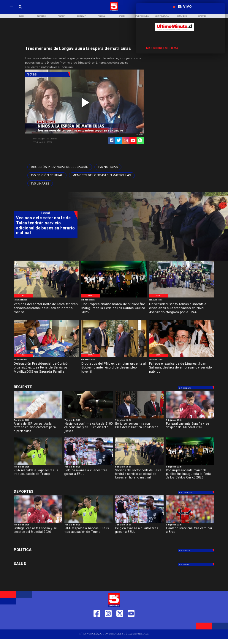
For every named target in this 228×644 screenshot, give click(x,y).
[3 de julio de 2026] (182, 359)
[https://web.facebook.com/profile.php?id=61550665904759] (97, 624)
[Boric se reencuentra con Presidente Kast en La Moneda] (139, 429)
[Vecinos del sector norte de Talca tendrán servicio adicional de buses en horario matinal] (46, 309)
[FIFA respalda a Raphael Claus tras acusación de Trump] (38, 465)
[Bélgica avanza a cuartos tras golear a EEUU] (89, 465)
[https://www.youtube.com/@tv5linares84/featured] (133, 141)
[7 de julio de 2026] (38, 421)
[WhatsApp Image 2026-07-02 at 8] (46, 357)
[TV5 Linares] (40, 183)
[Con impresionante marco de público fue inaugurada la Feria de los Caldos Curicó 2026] (114, 309)
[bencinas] (89, 418)
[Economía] (82, 16)
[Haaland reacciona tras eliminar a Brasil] (190, 523)
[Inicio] (21, 16)
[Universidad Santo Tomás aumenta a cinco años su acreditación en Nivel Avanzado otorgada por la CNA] (182, 309)
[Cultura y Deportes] (46, 387)
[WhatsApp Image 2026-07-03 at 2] (114, 297)
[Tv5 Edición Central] (47, 175)
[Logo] (114, 11)
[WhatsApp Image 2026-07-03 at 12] (182, 297)
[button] (60, 167)
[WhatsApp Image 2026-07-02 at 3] (114, 357)
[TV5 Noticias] (108, 167)
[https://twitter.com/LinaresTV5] (120, 624)
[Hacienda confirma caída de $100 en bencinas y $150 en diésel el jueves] (89, 429)
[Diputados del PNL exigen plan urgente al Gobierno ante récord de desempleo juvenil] (114, 368)
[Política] (62, 16)
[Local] (23, 296)
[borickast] (139, 418)
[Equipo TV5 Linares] (58, 139)
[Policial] (102, 16)
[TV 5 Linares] (20, 11)
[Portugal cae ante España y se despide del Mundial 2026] (190, 418)
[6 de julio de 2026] (46, 300)
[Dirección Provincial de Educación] (60, 167)
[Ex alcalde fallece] (182, 357)
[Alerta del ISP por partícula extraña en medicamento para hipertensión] (38, 418)
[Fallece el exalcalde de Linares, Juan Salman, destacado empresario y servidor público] (182, 368)
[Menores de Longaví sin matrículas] (102, 175)
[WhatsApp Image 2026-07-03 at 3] (46, 297)
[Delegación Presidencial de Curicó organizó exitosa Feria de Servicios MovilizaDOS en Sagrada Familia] (46, 368)
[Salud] (122, 16)
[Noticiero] (42, 16)
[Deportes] (197, 388)
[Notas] (47, 75)
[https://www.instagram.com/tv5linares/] (126, 141)
